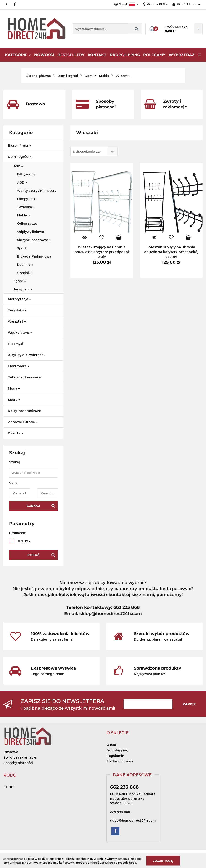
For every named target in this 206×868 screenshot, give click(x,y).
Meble (24, 215)
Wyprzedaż (182, 55)
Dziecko (16, 433)
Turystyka (17, 310)
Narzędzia (22, 289)
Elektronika (19, 366)
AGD (22, 182)
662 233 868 (7, 4)
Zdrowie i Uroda (23, 422)
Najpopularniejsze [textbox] (87, 151)
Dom (18, 166)
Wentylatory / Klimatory (37, 191)
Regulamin (115, 756)
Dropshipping (117, 750)
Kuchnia (25, 265)
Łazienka (26, 207)
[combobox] (94, 152)
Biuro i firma (19, 145)
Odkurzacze (27, 223)
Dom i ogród (20, 157)
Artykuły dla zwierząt (27, 355)
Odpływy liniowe (31, 232)
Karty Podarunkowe (24, 411)
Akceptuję (163, 860)
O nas (111, 745)
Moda (14, 388)
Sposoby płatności (18, 763)
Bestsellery (71, 55)
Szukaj (33, 506)
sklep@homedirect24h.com (133, 820)
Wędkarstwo (20, 332)
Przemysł (17, 344)
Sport (22, 248)
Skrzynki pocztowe (34, 240)
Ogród (19, 281)
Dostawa (11, 752)
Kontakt (97, 55)
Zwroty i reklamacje (20, 757)
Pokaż (33, 555)
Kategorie (18, 55)
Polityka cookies (120, 761)
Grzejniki (24, 273)
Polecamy (154, 55)
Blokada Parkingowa (34, 256)
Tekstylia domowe (24, 377)
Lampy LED (26, 199)
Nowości (44, 55)
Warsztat (17, 321)
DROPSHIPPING (125, 55)
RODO (9, 787)
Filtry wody (26, 174)
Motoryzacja (20, 299)
